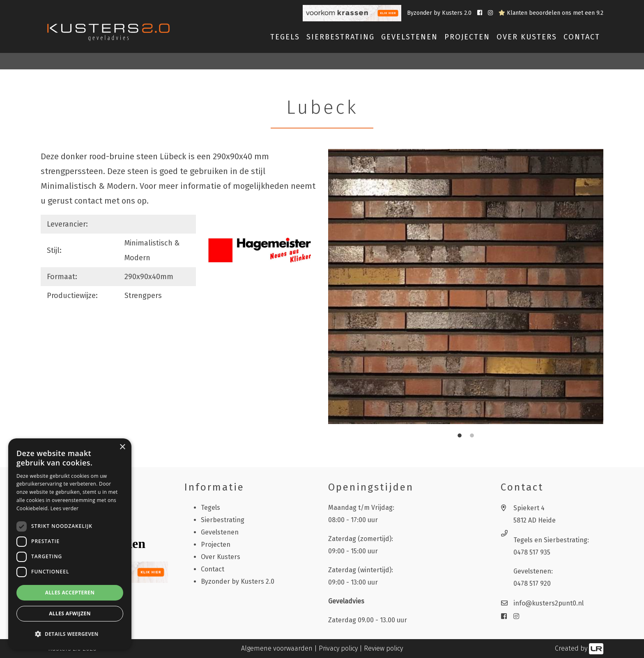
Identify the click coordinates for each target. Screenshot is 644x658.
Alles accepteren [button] (70, 593)
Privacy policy (338, 648)
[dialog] (70, 544)
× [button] (122, 447)
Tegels (210, 508)
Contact (582, 37)
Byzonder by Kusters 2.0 (440, 13)
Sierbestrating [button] (340, 37)
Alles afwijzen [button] (70, 613)
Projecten (467, 37)
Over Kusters (527, 37)
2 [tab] (472, 436)
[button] (70, 634)
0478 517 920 (532, 583)
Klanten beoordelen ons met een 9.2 (551, 13)
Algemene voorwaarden (277, 648)
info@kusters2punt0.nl (549, 603)
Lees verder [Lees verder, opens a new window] (65, 508)
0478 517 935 (532, 552)
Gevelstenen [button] (409, 37)
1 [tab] (460, 436)
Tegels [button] (285, 37)
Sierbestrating (223, 520)
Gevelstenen (220, 532)
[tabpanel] (466, 287)
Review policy (383, 648)
